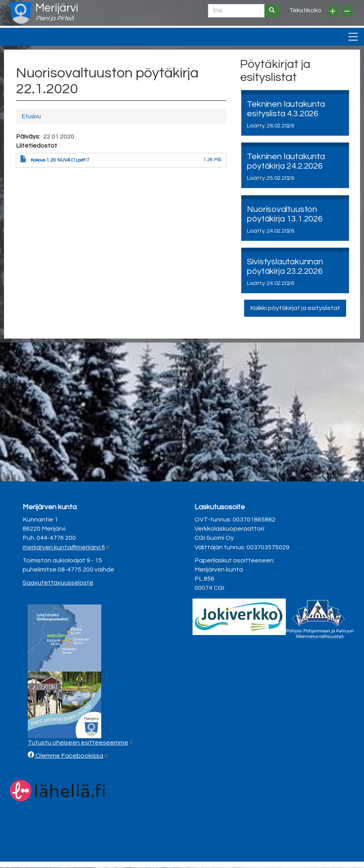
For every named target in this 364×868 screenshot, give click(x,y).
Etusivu (31, 116)
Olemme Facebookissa (71, 756)
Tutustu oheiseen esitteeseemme (81, 743)
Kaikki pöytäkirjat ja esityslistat (295, 308)
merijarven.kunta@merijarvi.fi (66, 547)
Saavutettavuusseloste (58, 583)
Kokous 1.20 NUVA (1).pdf (61, 160)
